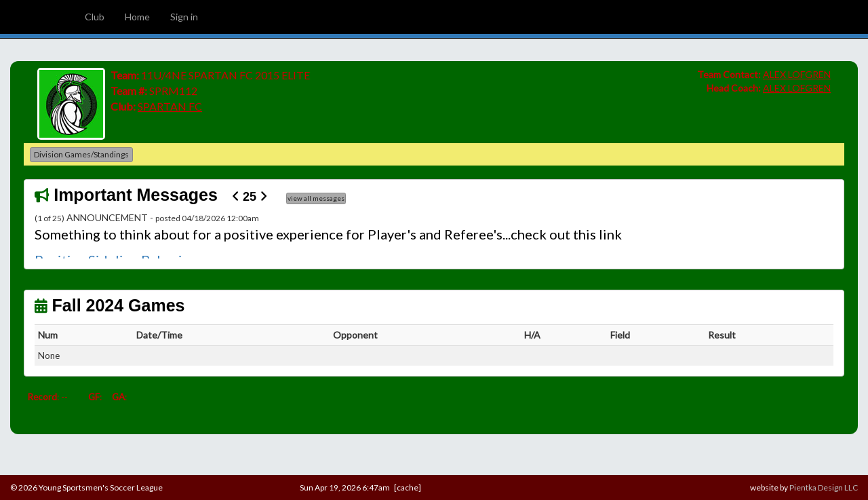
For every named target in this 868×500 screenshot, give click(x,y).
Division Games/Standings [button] (81, 154)
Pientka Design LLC (824, 487)
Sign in (184, 17)
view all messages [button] (316, 198)
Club (95, 17)
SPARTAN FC (170, 106)
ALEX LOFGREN (797, 74)
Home (137, 17)
